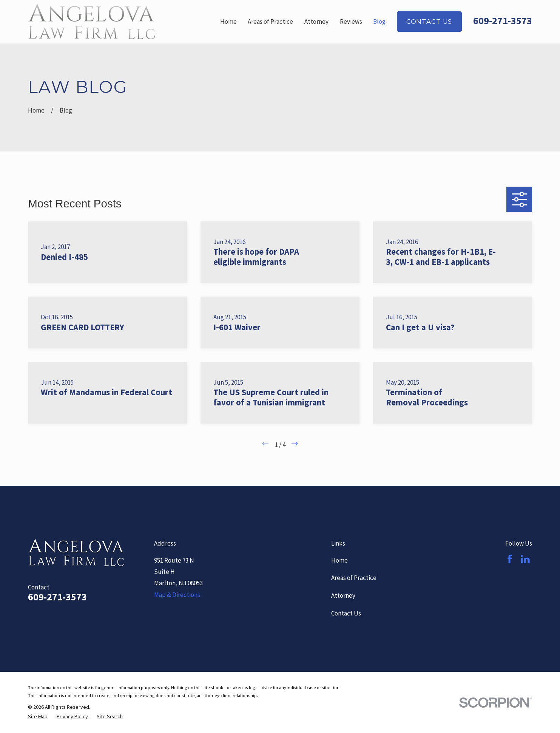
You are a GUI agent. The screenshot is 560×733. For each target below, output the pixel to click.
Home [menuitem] (228, 22)
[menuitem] (38, 717)
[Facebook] (510, 559)
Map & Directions (177, 595)
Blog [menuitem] (379, 22)
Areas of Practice (354, 578)
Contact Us (429, 22)
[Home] (91, 22)
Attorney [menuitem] (316, 22)
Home (339, 560)
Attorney (343, 595)
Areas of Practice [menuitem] (270, 22)
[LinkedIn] (525, 559)
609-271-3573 (503, 21)
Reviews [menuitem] (351, 22)
